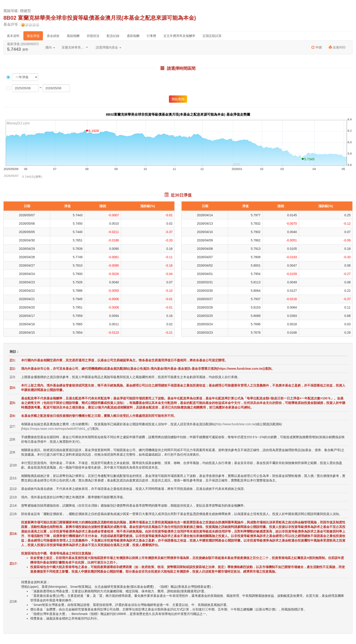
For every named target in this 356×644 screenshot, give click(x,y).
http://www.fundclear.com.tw (236, 424)
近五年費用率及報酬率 (179, 36)
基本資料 (13, 36)
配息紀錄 (113, 36)
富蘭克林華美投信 (75, 47)
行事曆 (151, 36)
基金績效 (53, 36)
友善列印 (337, 47)
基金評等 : (21, 25)
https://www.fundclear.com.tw (240, 369)
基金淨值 (33, 36)
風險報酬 (73, 36)
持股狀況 (93, 36)
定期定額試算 (212, 36)
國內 (50, 47)
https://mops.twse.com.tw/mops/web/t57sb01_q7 (57, 429)
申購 (317, 47)
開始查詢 (178, 99)
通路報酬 (133, 36)
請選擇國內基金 (109, 47)
